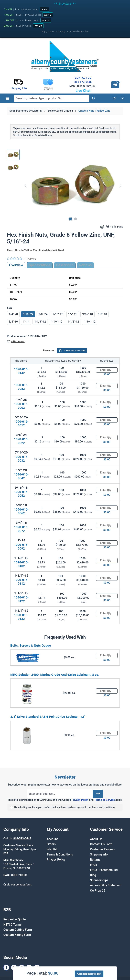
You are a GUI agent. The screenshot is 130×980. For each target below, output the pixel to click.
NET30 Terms (12, 925)
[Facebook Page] (6, 968)
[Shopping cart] (115, 85)
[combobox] (52, 98)
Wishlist (52, 849)
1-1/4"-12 (57, 322)
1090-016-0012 (21, 423)
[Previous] (26, 185)
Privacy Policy (80, 800)
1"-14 (26, 322)
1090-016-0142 (21, 371)
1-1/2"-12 (73, 322)
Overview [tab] (16, 265)
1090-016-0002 (21, 406)
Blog (93, 875)
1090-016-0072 (21, 529)
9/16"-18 (88, 314)
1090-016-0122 (21, 599)
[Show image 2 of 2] (75, 219)
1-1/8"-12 (40, 322)
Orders (51, 844)
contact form (24, 885)
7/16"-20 (58, 314)
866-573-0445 (83, 82)
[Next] (120, 185)
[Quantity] (107, 370)
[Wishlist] (114, 98)
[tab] (65, 265)
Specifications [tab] (40, 265)
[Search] (93, 98)
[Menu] (7, 98)
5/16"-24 (28, 314)
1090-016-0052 (21, 494)
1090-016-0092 (21, 547)
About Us (96, 839)
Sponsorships (99, 880)
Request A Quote (15, 919)
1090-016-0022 (21, 441)
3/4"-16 (13, 322)
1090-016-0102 (21, 564)
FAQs (94, 865)
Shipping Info (99, 854)
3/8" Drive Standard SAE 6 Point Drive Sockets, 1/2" (48, 717)
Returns (95, 860)
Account (52, 839)
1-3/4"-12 (90, 322)
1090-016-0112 (21, 582)
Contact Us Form (101, 844)
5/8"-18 (102, 314)
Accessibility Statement (106, 885)
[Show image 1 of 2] (70, 219)
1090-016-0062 (21, 511)
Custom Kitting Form (17, 935)
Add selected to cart (89, 974)
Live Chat (83, 91)
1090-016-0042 (21, 476)
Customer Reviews (102, 849)
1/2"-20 (73, 314)
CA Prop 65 (98, 891)
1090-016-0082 (21, 387)
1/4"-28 (13, 314)
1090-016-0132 (21, 617)
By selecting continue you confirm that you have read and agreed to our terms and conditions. (65, 807)
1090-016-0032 (21, 459)
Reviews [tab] (85, 265)
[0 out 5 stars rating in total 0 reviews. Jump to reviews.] (21, 259)
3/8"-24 (43, 314)
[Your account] (123, 98)
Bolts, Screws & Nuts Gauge (31, 646)
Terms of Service (105, 800)
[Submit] (98, 794)
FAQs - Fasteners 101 (104, 870)
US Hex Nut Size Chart (72, 351)
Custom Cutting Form (18, 930)
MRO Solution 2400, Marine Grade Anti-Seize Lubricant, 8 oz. (55, 675)
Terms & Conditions (60, 854)
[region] (65, 185)
